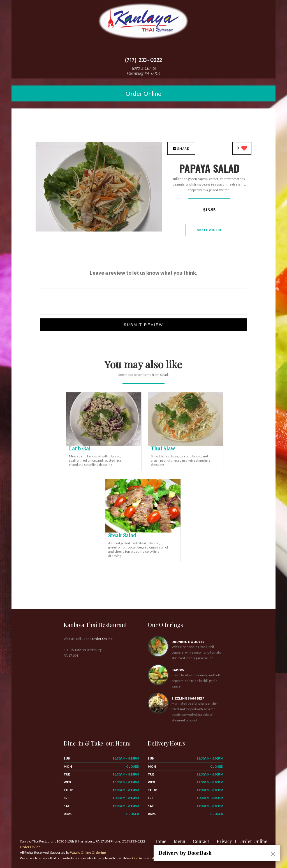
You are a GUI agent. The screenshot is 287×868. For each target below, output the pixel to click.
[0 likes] (242, 149)
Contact (201, 841)
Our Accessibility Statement (153, 858)
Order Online (143, 93)
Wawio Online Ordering (88, 852)
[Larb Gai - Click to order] (104, 444)
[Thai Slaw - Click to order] (186, 444)
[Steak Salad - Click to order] (143, 531)
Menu (180, 841)
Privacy (224, 841)
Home (160, 841)
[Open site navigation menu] (143, 49)
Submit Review (143, 325)
